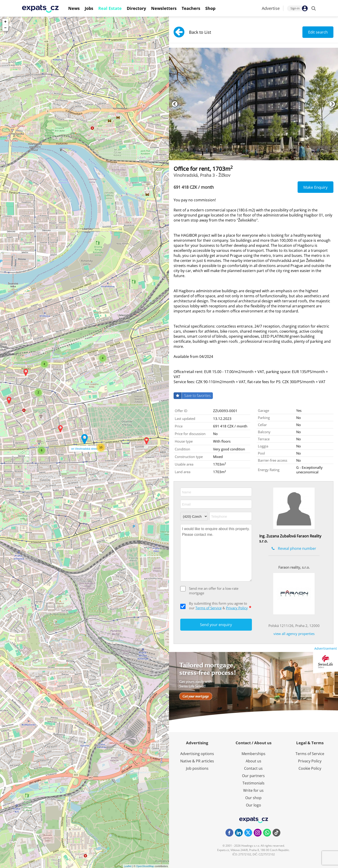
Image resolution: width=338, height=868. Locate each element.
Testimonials (253, 783)
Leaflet (128, 866)
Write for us (253, 790)
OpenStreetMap (145, 866)
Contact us (253, 768)
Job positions (197, 768)
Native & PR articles (197, 761)
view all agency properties (294, 634)
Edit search (318, 32)
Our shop (253, 798)
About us (253, 761)
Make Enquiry (315, 187)
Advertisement (326, 648)
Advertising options (197, 754)
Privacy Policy (237, 608)
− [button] (5, 28)
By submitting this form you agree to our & (220, 606)
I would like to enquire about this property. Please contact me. (216, 553)
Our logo (253, 805)
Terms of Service (208, 608)
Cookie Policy (310, 768)
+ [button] (5, 22)
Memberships (253, 754)
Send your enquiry (216, 625)
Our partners (253, 776)
